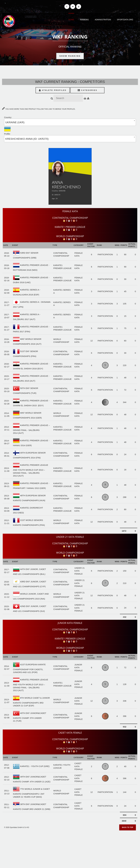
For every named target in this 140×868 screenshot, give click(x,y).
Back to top (128, 827)
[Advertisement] (70, 848)
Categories (87, 90)
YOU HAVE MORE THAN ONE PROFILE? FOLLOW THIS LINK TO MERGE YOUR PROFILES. (39, 109)
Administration (103, 20)
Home (71, 20)
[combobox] (70, 122)
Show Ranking (70, 56)
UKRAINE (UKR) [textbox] (15, 122)
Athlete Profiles (53, 90)
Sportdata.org (125, 20)
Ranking (84, 20)
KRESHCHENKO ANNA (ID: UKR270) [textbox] (27, 139)
